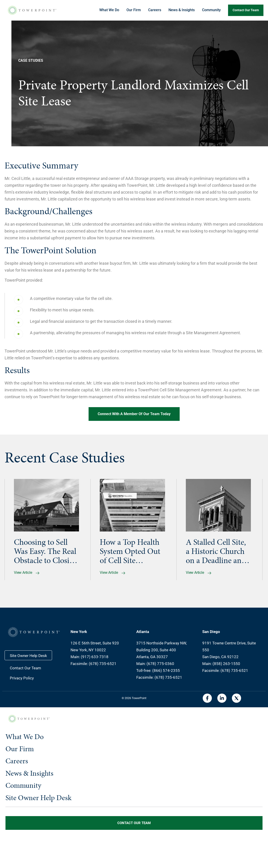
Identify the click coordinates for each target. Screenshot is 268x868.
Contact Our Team (25, 668)
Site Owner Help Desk (28, 656)
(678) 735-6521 (103, 664)
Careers (155, 10)
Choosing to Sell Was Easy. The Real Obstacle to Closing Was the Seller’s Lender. (46, 551)
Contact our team (246, 10)
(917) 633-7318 (95, 657)
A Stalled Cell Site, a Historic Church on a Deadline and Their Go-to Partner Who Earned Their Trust (217, 551)
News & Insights (182, 10)
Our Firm (134, 10)
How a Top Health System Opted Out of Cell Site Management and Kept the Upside (130, 551)
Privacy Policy (22, 678)
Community (211, 10)
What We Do (109, 10)
